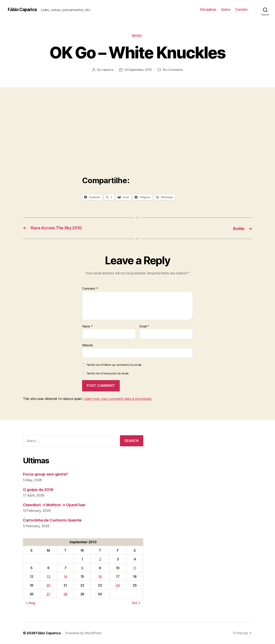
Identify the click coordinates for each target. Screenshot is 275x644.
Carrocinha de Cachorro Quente (53, 520)
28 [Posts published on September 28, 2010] (66, 594)
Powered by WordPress (84, 633)
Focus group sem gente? (47, 474)
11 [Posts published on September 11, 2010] (135, 568)
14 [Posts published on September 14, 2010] (66, 577)
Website (88, 345)
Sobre (226, 9)
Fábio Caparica (23, 10)
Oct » (136, 603)
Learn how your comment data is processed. (118, 399)
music (137, 36)
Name (87, 327)
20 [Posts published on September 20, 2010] (49, 586)
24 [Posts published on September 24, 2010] (118, 586)
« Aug (31, 603)
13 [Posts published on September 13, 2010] (49, 577)
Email (144, 327)
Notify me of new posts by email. (108, 374)
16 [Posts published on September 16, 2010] (100, 577)
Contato (241, 9)
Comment (90, 289)
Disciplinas (208, 9)
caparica (106, 70)
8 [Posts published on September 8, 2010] (83, 568)
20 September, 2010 (138, 70)
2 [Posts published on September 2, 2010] (100, 559)
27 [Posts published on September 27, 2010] (49, 594)
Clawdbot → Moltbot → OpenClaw (55, 505)
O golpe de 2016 (39, 490)
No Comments (174, 70)
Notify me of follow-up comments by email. (114, 365)
